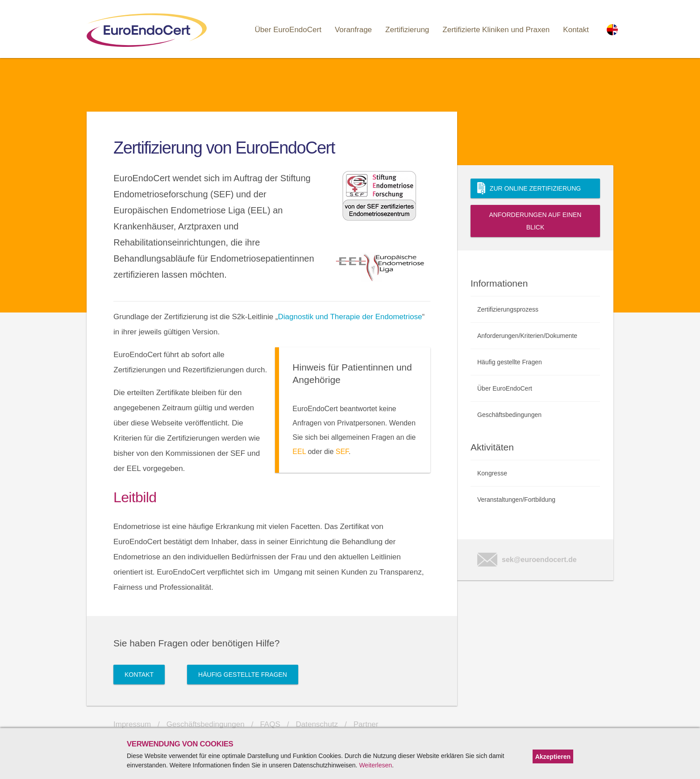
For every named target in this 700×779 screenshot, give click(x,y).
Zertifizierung (407, 30)
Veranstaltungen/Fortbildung (516, 500)
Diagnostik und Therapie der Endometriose (350, 317)
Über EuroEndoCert (288, 30)
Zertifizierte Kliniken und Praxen (496, 30)
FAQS (270, 724)
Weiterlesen (375, 765)
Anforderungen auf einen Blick (535, 221)
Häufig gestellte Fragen (243, 675)
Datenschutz (317, 724)
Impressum (132, 724)
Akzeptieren (553, 757)
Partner (366, 724)
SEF (342, 452)
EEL (299, 452)
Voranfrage (353, 30)
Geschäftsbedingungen (206, 724)
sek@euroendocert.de (527, 560)
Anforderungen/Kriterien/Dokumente (527, 336)
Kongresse (492, 473)
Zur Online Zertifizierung (529, 188)
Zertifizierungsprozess (508, 309)
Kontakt (576, 30)
